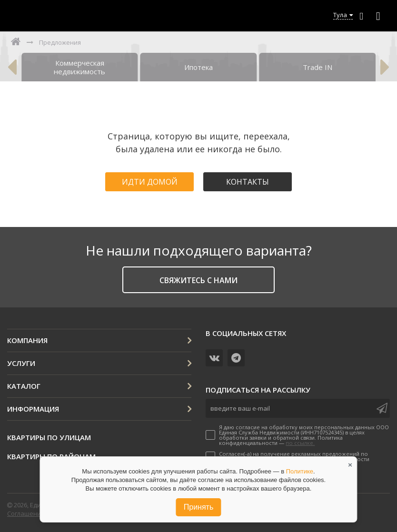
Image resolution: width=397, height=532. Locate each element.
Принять (199, 507)
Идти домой (150, 182)
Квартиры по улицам (49, 437)
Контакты (248, 182)
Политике (300, 471)
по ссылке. (300, 443)
